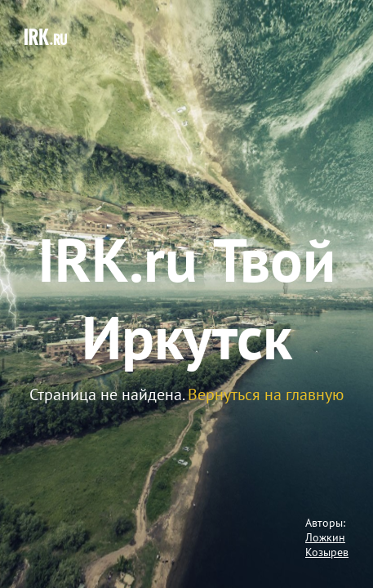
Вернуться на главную (266, 394)
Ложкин (325, 537)
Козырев (327, 552)
